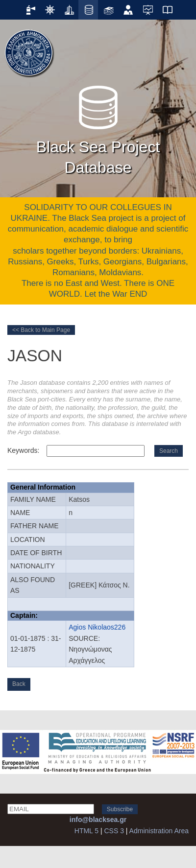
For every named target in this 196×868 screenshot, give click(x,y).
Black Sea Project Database (98, 127)
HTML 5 (86, 831)
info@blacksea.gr (98, 820)
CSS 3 (114, 831)
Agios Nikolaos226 (97, 627)
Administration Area (159, 831)
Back (19, 684)
